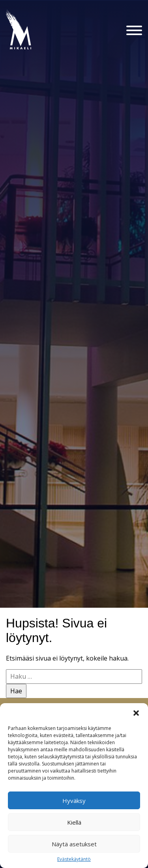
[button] (136, 713)
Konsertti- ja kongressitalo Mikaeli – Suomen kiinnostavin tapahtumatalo (32, 49)
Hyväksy (74, 801)
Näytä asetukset (74, 844)
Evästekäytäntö (74, 859)
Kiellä (74, 822)
